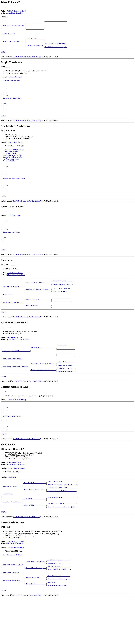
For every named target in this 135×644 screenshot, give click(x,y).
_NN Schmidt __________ (66, 371)
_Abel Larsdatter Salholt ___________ (62, 529)
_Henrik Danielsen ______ (62, 302)
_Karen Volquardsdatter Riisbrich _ (16, 396)
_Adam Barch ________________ (58, 628)
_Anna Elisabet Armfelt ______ (14, 46)
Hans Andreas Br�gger (17, 588)
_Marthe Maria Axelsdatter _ (13, 327)
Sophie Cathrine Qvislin (14, 167)
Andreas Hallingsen (15, 82)
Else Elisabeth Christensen (14, 192)
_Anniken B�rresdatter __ (62, 306)
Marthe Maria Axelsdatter (16, 296)
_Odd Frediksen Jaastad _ (62, 310)
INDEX (3, 57)
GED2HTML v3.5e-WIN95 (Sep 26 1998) (27, 61)
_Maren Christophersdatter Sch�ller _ (62, 548)
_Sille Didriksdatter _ (66, 394)
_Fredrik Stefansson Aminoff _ (14, 27)
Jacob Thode (8, 532)
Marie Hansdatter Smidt (13, 386)
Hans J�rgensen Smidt (15, 363)
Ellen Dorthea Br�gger (14, 596)
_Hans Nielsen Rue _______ (36, 622)
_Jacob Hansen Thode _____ (12, 523)
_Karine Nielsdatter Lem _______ (43, 400)
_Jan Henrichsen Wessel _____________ (62, 544)
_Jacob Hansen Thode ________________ (62, 517)
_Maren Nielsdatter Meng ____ (58, 612)
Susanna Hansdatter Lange (17, 430)
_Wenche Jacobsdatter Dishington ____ (62, 521)
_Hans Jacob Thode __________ (35, 519)
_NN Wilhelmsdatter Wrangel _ (56, 52)
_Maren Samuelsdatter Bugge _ (58, 624)
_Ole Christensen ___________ (58, 608)
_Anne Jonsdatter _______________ (38, 331)
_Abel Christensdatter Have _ (35, 527)
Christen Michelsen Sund (13, 449)
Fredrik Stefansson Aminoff (16, 11)
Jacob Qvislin (11, 171)
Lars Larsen (8, 317)
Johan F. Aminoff (10, 36)
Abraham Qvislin (12, 162)
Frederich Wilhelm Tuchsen (16, 582)
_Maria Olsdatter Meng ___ (36, 610)
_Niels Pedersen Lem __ (66, 398)
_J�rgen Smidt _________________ (44, 373)
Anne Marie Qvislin (13, 169)
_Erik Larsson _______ (35, 42)
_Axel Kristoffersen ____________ (38, 323)
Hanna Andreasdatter (13, 85)
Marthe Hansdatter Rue (15, 584)
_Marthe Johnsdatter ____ (62, 313)
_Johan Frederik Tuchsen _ (36, 603)
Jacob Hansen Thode (14, 498)
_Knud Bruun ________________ (35, 538)
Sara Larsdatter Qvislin (14, 165)
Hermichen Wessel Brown (16, 500)
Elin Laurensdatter (15, 231)
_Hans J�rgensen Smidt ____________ (16, 377)
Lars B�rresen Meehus (15, 294)
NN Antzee (12, 513)
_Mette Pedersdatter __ (66, 402)
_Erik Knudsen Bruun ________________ (62, 536)
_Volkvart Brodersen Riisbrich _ (43, 392)
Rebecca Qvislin (11, 163)
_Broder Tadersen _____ (66, 390)
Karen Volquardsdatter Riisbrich (18, 365)
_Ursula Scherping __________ (58, 605)
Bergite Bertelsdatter (12, 106)
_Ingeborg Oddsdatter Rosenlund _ (38, 312)
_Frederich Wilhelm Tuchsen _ (13, 607)
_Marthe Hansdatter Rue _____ (13, 626)
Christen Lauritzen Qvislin (15, 160)
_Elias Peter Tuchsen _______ (58, 601)
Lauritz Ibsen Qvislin (16, 152)
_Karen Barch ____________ (36, 629)
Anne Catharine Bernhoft (17, 504)
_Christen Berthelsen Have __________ (62, 525)
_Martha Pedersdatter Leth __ (58, 631)
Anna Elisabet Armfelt (15, 13)
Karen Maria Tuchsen (11, 616)
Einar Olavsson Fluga (12, 250)
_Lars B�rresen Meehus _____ (13, 308)
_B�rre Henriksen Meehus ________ (38, 304)
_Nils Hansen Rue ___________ (58, 620)
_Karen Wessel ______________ (35, 546)
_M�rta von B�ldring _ (36, 50)
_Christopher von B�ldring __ (56, 48)
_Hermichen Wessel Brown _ (12, 542)
